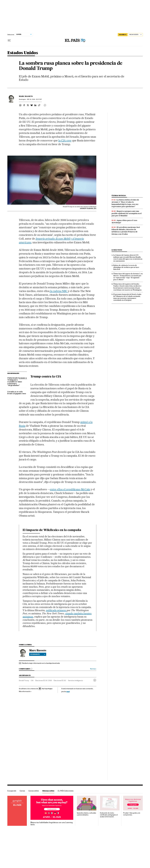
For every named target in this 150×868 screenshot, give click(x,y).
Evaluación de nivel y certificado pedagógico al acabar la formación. (109, 815)
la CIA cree (65, 140)
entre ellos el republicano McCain (70, 489)
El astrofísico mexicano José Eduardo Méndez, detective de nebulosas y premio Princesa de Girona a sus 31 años (126, 231)
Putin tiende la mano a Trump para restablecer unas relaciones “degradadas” (17, 382)
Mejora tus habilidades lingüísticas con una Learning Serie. (52, 824)
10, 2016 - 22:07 (34, 99)
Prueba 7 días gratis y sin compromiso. (132, 814)
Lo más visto (117, 250)
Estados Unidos (23, 53)
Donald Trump (24, 680)
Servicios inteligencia (75, 680)
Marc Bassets (26, 96)
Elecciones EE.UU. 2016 (44, 680)
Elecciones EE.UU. (60, 680)
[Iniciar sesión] (136, 35)
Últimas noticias (119, 196)
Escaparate (12, 791)
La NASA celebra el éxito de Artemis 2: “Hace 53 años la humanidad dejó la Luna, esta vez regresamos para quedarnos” (125, 203)
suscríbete (123, 35)
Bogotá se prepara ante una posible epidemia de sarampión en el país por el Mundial (127, 213)
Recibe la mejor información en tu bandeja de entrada (41, 663)
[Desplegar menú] (9, 40)
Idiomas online (48, 791)
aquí (68, 691)
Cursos (22, 791)
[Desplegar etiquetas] (95, 680)
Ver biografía (38, 654)
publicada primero (56, 610)
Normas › (93, 669)
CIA (32, 680)
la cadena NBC (59, 291)
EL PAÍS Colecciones (66, 791)
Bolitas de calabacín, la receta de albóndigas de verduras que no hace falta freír (126, 267)
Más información (25, 691)
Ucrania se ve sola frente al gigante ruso (17, 393)
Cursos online (34, 791)
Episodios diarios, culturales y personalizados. (86, 814)
